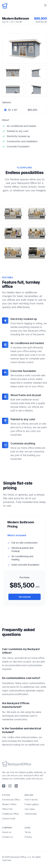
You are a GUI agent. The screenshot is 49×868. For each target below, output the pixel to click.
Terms (28, 832)
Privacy (28, 837)
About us (7, 832)
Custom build (9, 818)
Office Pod (7, 809)
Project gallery (32, 804)
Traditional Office (10, 814)
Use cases (30, 809)
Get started (25, 597)
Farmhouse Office (11, 800)
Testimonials (31, 814)
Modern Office (9, 804)
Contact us (7, 837)
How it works (31, 800)
